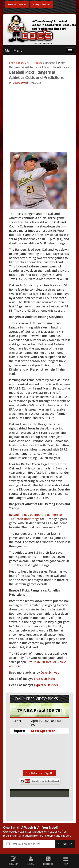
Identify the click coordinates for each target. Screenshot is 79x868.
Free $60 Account (17, 4)
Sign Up (13, 861)
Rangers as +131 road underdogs (36, 517)
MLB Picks (34, 63)
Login (31, 861)
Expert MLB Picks (46, 685)
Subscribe (65, 844)
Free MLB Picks (44, 679)
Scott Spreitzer (43, 731)
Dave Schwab (20, 82)
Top (66, 861)
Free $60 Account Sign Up (39, 773)
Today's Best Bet (42, 4)
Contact (48, 861)
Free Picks (16, 63)
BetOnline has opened (25, 515)
